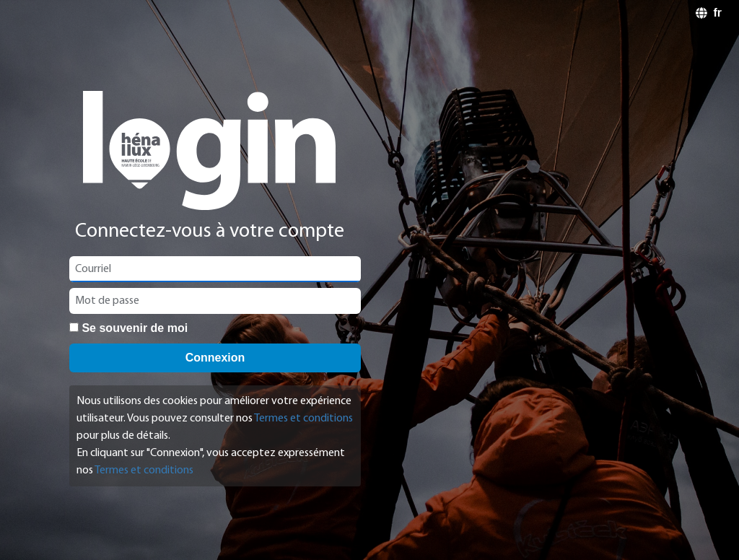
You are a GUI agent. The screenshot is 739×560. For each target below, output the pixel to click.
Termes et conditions (303, 419)
